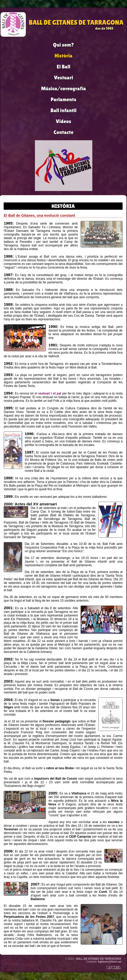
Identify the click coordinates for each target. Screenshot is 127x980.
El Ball (63, 67)
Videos (63, 121)
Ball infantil (64, 110)
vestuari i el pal (50, 393)
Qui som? (63, 45)
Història (63, 56)
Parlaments (64, 99)
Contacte (64, 132)
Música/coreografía (63, 88)
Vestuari (63, 78)
